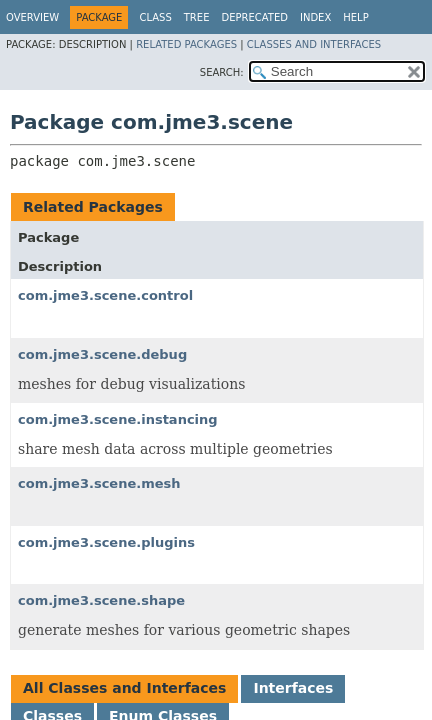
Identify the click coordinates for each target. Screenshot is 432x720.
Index (315, 17)
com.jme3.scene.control (105, 295)
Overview (32, 17)
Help (355, 17)
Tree (197, 17)
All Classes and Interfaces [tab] (124, 688)
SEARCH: (222, 72)
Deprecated (254, 17)
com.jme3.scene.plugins (106, 542)
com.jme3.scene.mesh (99, 483)
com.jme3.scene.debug (102, 354)
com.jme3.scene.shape (101, 600)
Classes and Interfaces (314, 44)
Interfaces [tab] (293, 688)
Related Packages (186, 44)
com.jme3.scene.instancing (118, 419)
